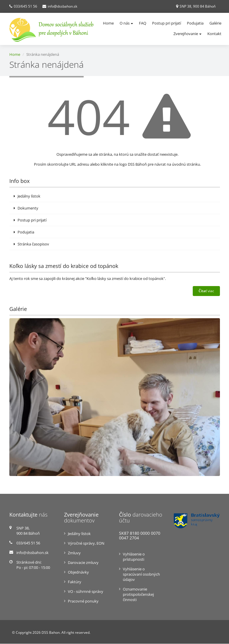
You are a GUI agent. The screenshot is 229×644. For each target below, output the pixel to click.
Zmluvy (74, 553)
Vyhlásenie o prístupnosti (134, 557)
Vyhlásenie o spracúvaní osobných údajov (141, 574)
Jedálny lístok (27, 196)
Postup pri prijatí (167, 23)
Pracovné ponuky (83, 601)
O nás (126, 23)
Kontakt (214, 34)
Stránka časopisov (31, 244)
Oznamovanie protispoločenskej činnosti (138, 594)
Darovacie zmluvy (83, 563)
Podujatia (195, 23)
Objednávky (78, 572)
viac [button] (206, 291)
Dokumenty (26, 208)
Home (108, 23)
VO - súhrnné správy (86, 592)
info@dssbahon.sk (62, 6)
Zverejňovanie (187, 34)
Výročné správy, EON (86, 543)
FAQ (143, 23)
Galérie (215, 23)
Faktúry (75, 582)
